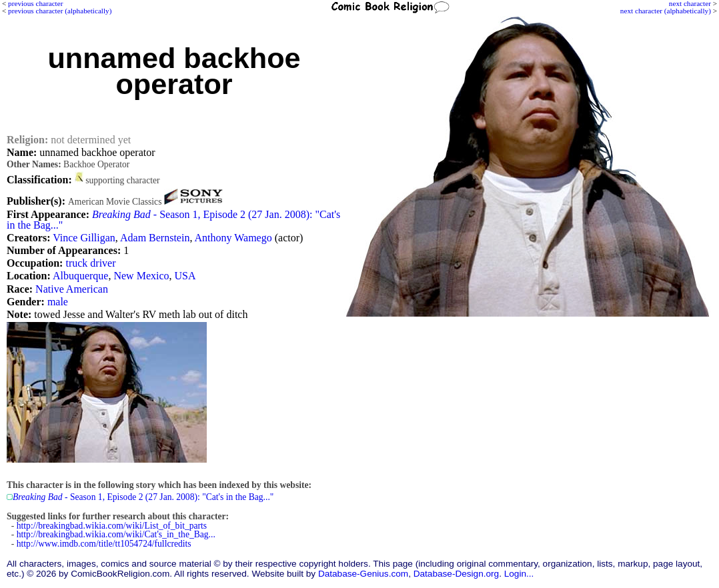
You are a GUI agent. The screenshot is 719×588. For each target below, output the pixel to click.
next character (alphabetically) (666, 11)
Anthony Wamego (233, 238)
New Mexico (141, 276)
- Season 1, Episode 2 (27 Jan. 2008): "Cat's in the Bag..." (173, 220)
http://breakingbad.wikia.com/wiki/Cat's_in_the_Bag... (116, 534)
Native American (72, 289)
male (58, 302)
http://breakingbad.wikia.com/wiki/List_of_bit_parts (112, 526)
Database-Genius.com (363, 574)
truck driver (90, 263)
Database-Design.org (456, 574)
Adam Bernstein (155, 238)
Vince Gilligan (84, 238)
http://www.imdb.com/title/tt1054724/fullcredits (104, 544)
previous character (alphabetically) (60, 11)
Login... (519, 574)
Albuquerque (81, 276)
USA (185, 276)
